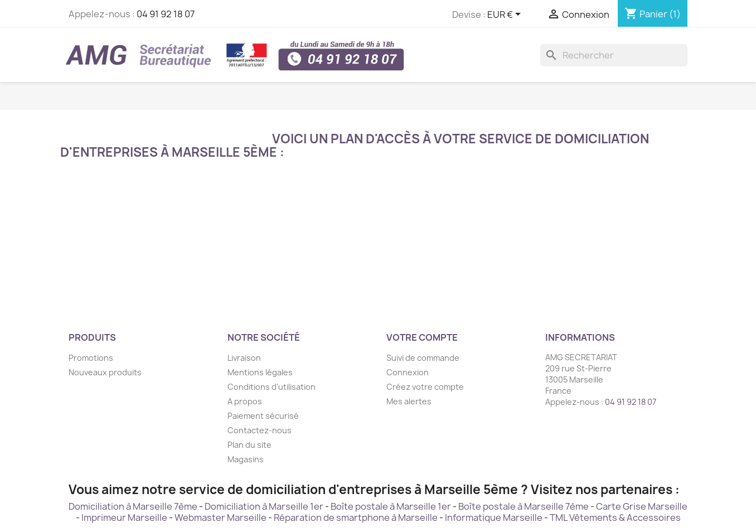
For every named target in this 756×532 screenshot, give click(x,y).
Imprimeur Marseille (124, 518)
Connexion (408, 372)
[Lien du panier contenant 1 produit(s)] (653, 14)
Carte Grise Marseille (642, 506)
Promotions (91, 358)
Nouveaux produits (105, 372)
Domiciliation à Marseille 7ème (133, 506)
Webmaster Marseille (220, 518)
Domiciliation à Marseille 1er (264, 506)
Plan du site (249, 445)
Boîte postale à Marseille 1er (391, 506)
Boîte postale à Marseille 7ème (524, 506)
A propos (245, 401)
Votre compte (422, 337)
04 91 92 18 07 (166, 14)
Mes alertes (409, 401)
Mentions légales (260, 372)
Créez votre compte (425, 387)
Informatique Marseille (494, 518)
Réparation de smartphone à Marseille (356, 518)
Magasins (246, 459)
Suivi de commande (423, 358)
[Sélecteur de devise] (506, 15)
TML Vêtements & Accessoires (615, 518)
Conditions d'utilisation (272, 387)
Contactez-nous (260, 430)
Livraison (244, 358)
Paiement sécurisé (263, 416)
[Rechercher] (614, 55)
